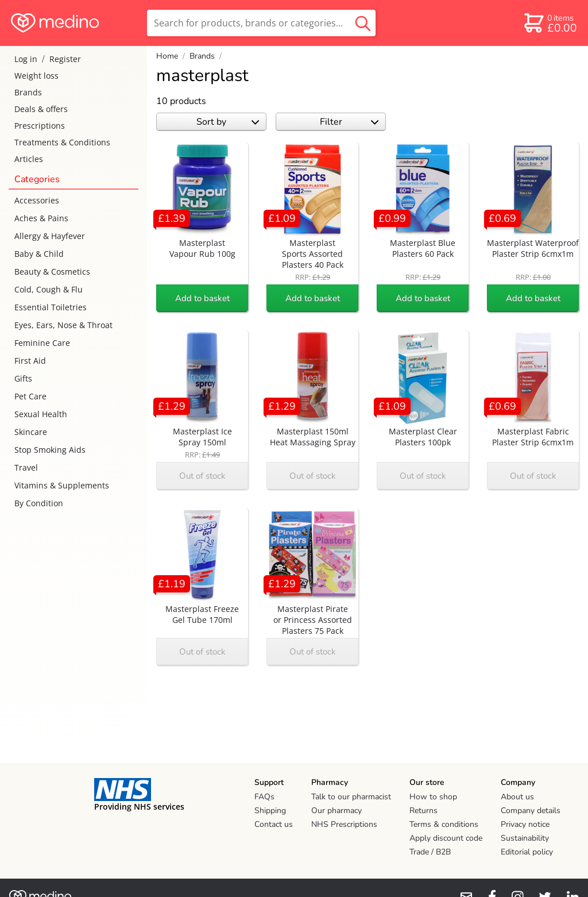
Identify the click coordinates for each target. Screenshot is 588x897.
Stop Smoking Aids (50, 450)
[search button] (363, 23)
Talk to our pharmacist (351, 797)
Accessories (37, 200)
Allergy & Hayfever (50, 236)
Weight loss (36, 76)
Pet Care (30, 396)
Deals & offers (41, 109)
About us (517, 797)
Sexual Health (41, 414)
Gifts (23, 378)
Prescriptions (40, 126)
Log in (26, 59)
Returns (423, 811)
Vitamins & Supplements (62, 485)
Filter (349, 122)
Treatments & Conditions (62, 142)
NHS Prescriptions (344, 824)
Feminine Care (42, 343)
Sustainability (525, 838)
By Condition (39, 503)
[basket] (550, 23)
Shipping (270, 811)
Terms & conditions (444, 824)
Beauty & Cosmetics (52, 272)
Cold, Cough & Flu (49, 289)
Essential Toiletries (51, 307)
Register (65, 59)
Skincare (31, 432)
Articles (29, 159)
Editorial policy (527, 852)
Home (167, 56)
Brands (28, 92)
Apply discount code (446, 838)
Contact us (274, 824)
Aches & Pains (41, 218)
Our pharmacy (336, 811)
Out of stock (202, 476)
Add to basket (202, 298)
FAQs (264, 797)
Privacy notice (525, 824)
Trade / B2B (430, 852)
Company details (531, 811)
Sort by (228, 122)
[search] (261, 23)
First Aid (30, 361)
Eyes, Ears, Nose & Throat (63, 325)
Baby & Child (39, 254)
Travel (26, 467)
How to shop (433, 797)
